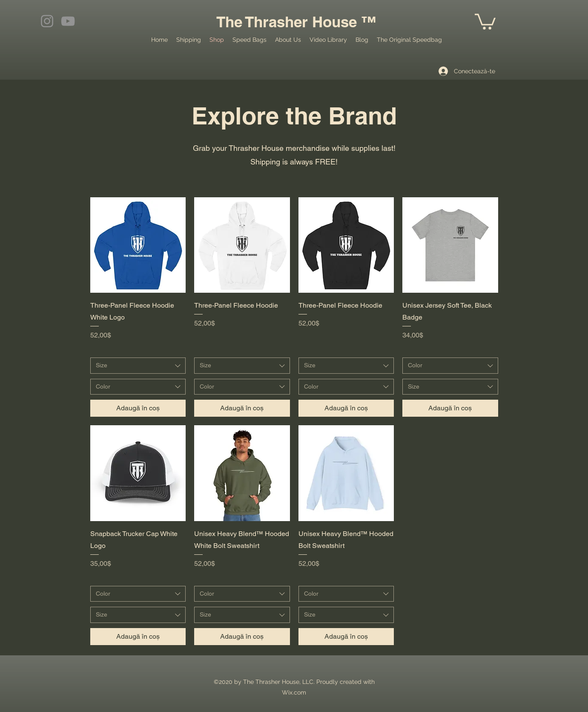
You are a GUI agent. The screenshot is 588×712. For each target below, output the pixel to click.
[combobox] (138, 366)
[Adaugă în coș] (138, 408)
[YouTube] (68, 21)
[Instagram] (47, 21)
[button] (485, 21)
